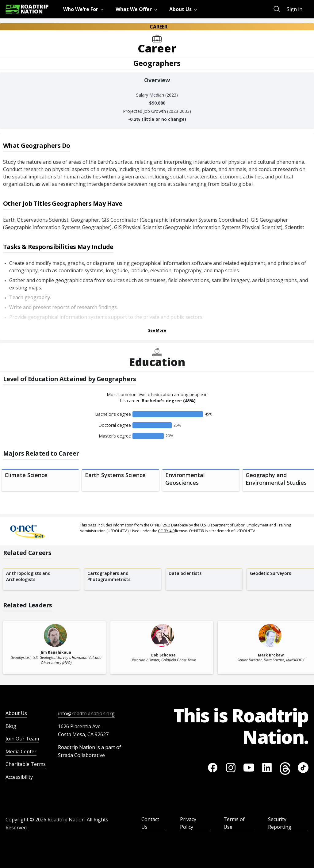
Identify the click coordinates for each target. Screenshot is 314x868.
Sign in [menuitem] (295, 9)
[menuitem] (84, 9)
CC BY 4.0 (166, 531)
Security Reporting (280, 823)
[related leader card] (54, 648)
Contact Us (150, 823)
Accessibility (19, 777)
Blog (11, 726)
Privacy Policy (188, 823)
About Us (16, 713)
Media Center (21, 751)
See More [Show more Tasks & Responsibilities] (157, 330)
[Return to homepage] (27, 9)
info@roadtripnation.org (86, 713)
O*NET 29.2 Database (169, 525)
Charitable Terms (26, 764)
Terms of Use (234, 823)
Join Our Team (22, 739)
